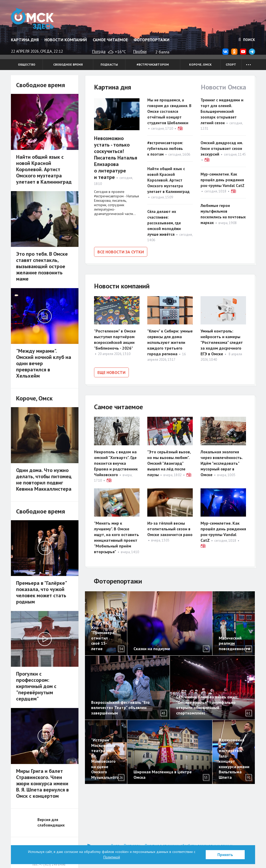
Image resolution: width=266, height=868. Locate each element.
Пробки (140, 51)
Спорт (231, 64)
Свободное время (68, 64)
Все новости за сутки (121, 252)
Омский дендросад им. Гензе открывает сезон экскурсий (222, 148)
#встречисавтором (153, 64)
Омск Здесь (32, 19)
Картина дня (25, 40)
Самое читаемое (110, 40)
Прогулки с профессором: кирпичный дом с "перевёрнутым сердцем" (36, 686)
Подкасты (109, 64)
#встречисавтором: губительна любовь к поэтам (165, 148)
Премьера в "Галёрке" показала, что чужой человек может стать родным (41, 592)
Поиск (247, 40)
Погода (99, 51)
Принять (225, 855)
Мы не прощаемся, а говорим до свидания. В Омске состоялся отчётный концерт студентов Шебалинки (169, 111)
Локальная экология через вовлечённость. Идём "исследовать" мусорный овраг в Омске (222, 463)
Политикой (112, 857)
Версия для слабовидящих (51, 822)
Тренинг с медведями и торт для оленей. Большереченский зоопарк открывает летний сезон (222, 111)
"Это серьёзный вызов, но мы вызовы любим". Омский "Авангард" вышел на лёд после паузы (169, 463)
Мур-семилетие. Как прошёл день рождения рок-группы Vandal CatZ (222, 180)
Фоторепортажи (151, 40)
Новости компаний (66, 40)
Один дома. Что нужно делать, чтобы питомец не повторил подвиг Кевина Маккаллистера (44, 480)
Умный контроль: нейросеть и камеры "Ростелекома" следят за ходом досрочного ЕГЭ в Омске (222, 342)
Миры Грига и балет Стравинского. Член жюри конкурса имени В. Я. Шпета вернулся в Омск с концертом (42, 783)
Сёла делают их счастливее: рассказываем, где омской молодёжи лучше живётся (164, 223)
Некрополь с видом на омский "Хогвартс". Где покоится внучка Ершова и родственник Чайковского (116, 463)
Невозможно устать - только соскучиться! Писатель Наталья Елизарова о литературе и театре (116, 158)
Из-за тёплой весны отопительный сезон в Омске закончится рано (170, 529)
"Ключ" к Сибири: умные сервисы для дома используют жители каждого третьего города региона (170, 342)
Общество (27, 64)
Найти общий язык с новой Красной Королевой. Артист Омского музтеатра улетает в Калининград (168, 180)
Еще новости (111, 372)
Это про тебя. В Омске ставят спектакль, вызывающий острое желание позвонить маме (42, 266)
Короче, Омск (200, 64)
